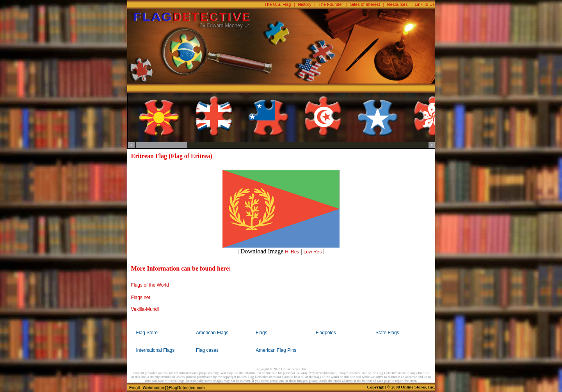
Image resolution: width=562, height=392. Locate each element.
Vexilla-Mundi (145, 309)
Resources (397, 4)
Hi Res (292, 252)
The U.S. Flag (278, 4)
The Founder (331, 4)
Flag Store (147, 333)
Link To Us (425, 4)
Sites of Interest (365, 4)
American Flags (212, 333)
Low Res (313, 252)
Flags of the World (150, 285)
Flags (261, 333)
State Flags (387, 333)
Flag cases (207, 350)
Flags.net (141, 298)
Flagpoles (326, 333)
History (305, 4)
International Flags (156, 350)
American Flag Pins (276, 350)
